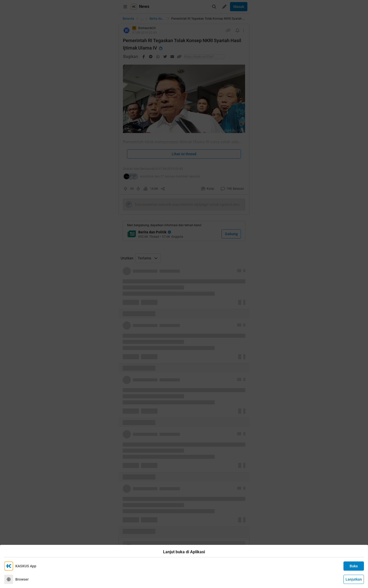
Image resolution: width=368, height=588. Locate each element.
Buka (354, 566)
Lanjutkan (354, 579)
